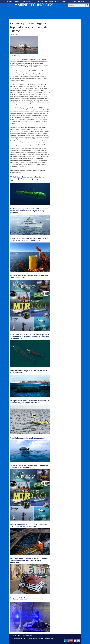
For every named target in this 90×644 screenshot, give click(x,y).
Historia (35, 170)
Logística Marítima (27, 638)
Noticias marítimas (38, 638)
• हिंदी (57, 1)
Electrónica (20, 170)
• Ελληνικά (64, 1)
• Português (49, 1)
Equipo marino (28, 170)
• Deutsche (26, 1)
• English (81, 1)
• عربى (34, 1)
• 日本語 (41, 1)
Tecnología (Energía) (16, 172)
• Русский (73, 1)
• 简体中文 (9, 1)
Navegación (41, 170)
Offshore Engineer (15, 638)
